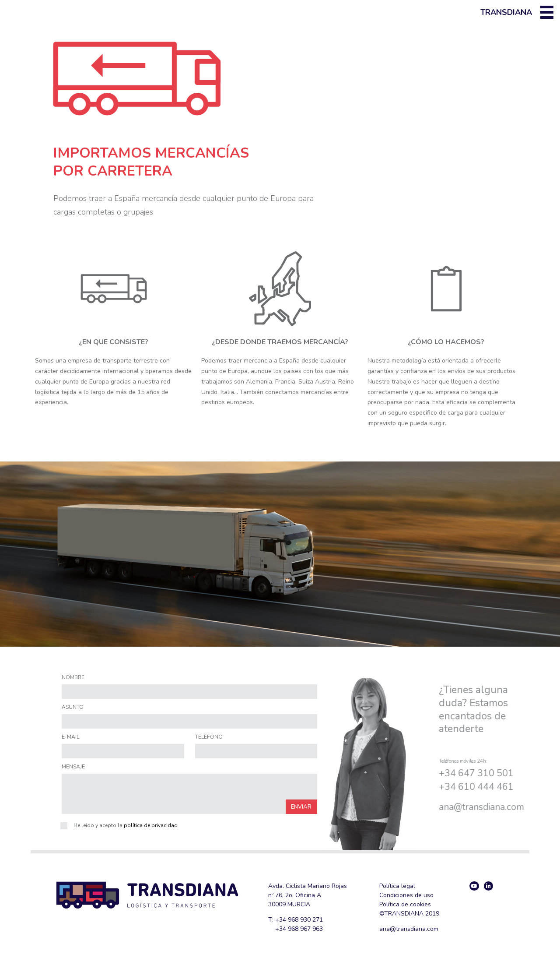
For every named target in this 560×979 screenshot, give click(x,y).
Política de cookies (405, 904)
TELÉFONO (209, 737)
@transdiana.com (414, 929)
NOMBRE (73, 678)
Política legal (397, 886)
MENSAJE (73, 767)
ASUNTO (73, 708)
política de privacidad (151, 825)
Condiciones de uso (406, 895)
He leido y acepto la (126, 825)
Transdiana (506, 12)
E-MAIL (70, 737)
